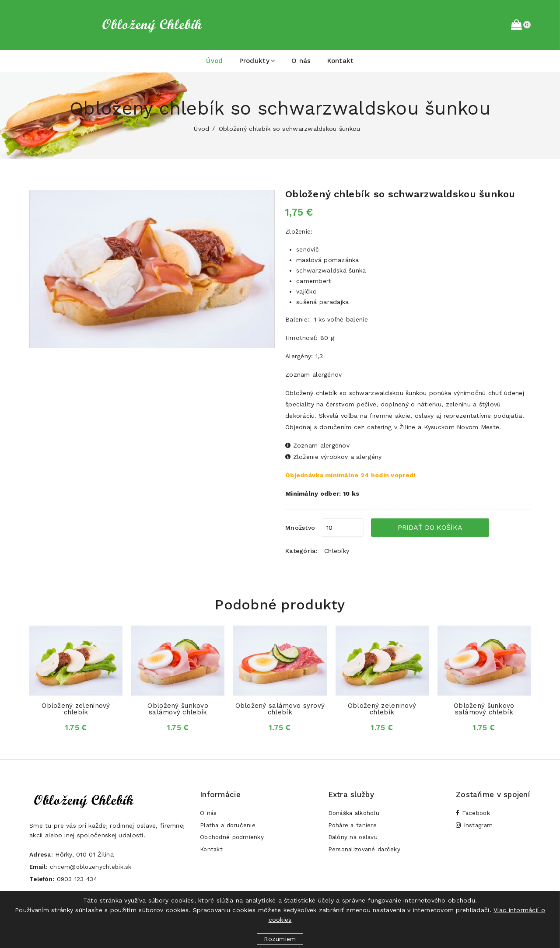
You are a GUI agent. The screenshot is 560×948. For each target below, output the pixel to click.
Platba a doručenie (229, 827)
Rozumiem (280, 939)
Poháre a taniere (353, 827)
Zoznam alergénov (313, 374)
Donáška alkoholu (355, 814)
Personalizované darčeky (366, 853)
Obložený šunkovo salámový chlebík (178, 709)
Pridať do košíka (446, 527)
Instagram (475, 827)
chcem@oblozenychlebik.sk (94, 867)
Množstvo (300, 528)
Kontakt (341, 61)
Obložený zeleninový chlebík (76, 709)
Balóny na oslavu (354, 840)
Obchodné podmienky (233, 840)
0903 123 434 (79, 879)
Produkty (257, 61)
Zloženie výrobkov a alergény (333, 457)
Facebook (474, 814)
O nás (301, 61)
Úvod (214, 61)
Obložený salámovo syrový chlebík (280, 709)
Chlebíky (337, 551)
